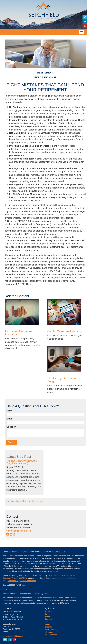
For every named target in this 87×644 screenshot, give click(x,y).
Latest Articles (51, 629)
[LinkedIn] (85, 21)
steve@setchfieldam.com (19, 531)
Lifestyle (49, 627)
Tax (47, 622)
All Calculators (51, 635)
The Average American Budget (61, 380)
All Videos (49, 632)
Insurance (49, 619)
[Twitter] (85, 17)
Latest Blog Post (19, 457)
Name (9, 411)
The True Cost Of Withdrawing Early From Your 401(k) (22, 462)
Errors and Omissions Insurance (19, 333)
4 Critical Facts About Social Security (25, 501)
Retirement (50, 611)
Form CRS (7, 589)
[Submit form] (12, 442)
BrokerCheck (60, 552)
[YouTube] (85, 26)
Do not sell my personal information (22, 581)
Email (9, 419)
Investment (50, 614)
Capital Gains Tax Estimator (65, 331)
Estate (48, 617)
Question (11, 427)
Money (48, 624)
